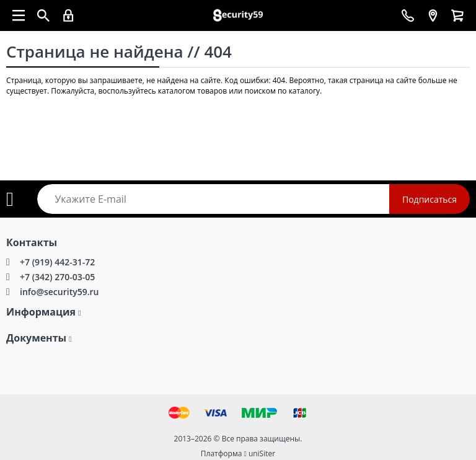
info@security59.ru (59, 292)
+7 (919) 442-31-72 (57, 262)
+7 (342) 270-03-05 (57, 277)
